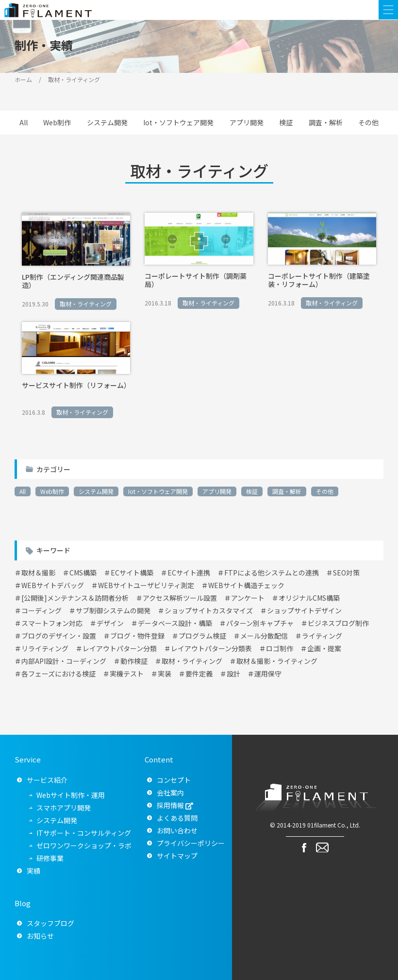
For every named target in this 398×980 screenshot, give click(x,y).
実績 (33, 871)
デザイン (110, 623)
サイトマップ (177, 856)
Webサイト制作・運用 (71, 795)
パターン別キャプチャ (260, 623)
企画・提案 (324, 648)
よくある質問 (177, 818)
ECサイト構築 (132, 573)
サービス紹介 (47, 780)
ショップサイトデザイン (304, 610)
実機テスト (127, 674)
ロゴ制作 (280, 648)
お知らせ (40, 936)
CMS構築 (83, 573)
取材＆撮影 (38, 573)
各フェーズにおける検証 (58, 674)
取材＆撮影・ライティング (277, 661)
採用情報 (170, 805)
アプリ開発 (247, 122)
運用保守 (268, 674)
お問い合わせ (177, 830)
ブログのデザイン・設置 (59, 636)
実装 (165, 674)
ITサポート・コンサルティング (84, 833)
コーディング (41, 610)
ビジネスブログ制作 (338, 623)
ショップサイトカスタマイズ (209, 610)
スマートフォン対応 (52, 623)
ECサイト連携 (189, 573)
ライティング (322, 636)
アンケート (248, 598)
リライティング (45, 648)
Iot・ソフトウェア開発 (178, 122)
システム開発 (107, 122)
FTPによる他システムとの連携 (272, 573)
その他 (368, 122)
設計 (233, 674)
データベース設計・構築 (175, 623)
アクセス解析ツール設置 (180, 598)
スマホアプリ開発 (64, 808)
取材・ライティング (192, 661)
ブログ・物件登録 (137, 636)
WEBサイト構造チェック (246, 585)
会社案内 (170, 793)
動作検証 (134, 661)
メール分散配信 (264, 636)
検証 (286, 122)
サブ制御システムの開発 (113, 610)
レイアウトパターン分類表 (211, 648)
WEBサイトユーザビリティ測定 (146, 585)
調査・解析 (326, 122)
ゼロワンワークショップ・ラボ (84, 845)
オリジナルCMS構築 (309, 598)
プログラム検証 (202, 636)
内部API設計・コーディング (64, 661)
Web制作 (57, 122)
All (24, 122)
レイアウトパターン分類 (120, 648)
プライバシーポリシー (191, 843)
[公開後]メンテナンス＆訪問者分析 (75, 598)
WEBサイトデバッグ (53, 585)
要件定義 (199, 674)
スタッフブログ (50, 923)
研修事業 (50, 858)
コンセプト (174, 780)
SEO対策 (346, 573)
